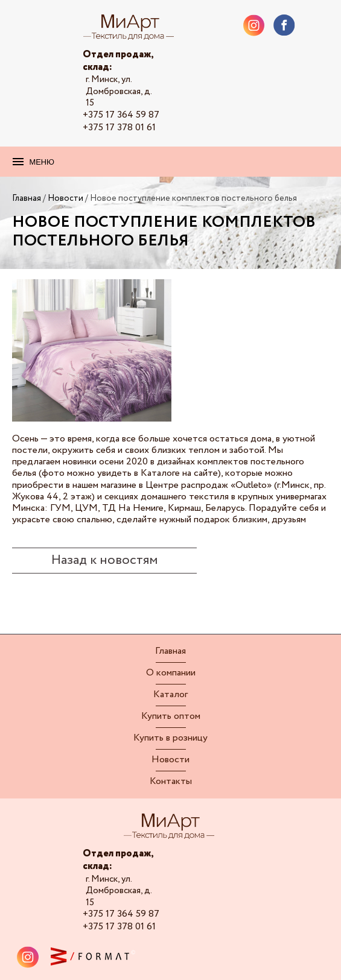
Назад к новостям (104, 560)
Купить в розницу (170, 738)
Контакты (171, 782)
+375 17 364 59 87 (121, 115)
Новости (170, 760)
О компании (171, 673)
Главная (170, 651)
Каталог (170, 695)
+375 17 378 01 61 (119, 128)
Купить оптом (171, 716)
